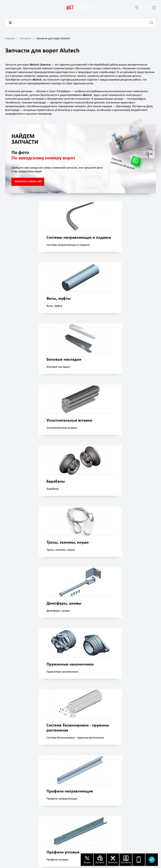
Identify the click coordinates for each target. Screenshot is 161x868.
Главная (10, 39)
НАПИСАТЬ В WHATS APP (28, 182)
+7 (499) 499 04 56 (26, 810)
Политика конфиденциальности (133, 797)
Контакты (126, 787)
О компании (90, 779)
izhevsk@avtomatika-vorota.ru (33, 798)
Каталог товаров (10, 23)
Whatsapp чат (64, 748)
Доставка (88, 787)
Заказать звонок (143, 748)
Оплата (86, 795)
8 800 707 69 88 (35, 816)
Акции (124, 779)
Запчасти (26, 39)
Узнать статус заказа (27, 839)
